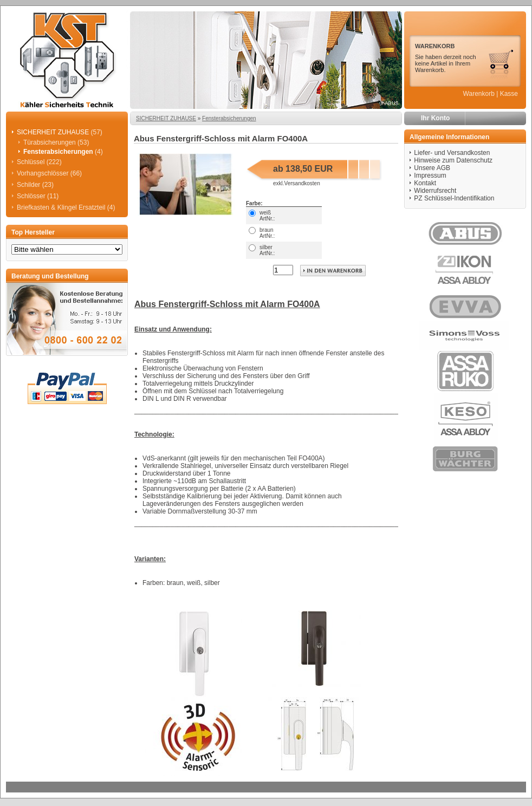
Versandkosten (302, 183)
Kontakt (425, 183)
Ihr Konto (435, 118)
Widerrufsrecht (435, 191)
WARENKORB (435, 46)
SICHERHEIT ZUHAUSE (166, 118)
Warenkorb (479, 94)
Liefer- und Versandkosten (452, 153)
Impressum (430, 175)
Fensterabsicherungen (229, 118)
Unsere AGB (432, 168)
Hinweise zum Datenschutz (453, 160)
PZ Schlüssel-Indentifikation (454, 198)
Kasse (509, 94)
